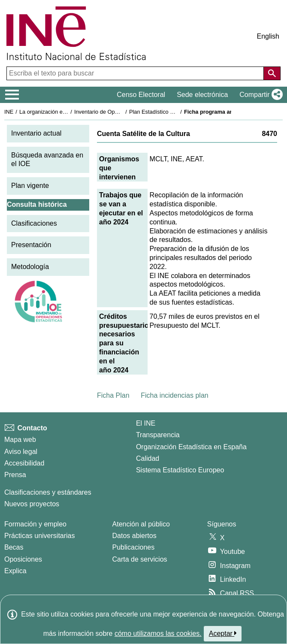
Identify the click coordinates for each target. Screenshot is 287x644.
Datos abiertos (134, 536)
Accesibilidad (24, 463)
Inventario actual (36, 133)
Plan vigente (30, 186)
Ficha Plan (113, 395)
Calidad (148, 458)
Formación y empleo (35, 524)
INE (9, 112)
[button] (259, 95)
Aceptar (223, 633)
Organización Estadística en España (191, 447)
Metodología (30, 267)
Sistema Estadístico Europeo (180, 470)
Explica (15, 571)
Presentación (31, 245)
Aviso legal (21, 452)
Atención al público (141, 524)
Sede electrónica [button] (202, 95)
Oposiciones (23, 559)
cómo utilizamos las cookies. (158, 633)
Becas (14, 547)
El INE (146, 423)
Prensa (15, 475)
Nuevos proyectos (32, 504)
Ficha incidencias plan (174, 395)
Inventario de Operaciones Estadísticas (122, 112)
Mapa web (20, 440)
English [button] (268, 36)
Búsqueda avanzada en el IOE (47, 160)
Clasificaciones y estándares (48, 492)
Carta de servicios (140, 559)
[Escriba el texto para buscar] (136, 73)
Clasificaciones (34, 223)
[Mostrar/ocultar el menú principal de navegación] (12, 95)
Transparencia (158, 435)
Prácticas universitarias (40, 536)
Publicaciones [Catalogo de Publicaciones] (134, 547)
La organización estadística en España (66, 112)
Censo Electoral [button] (141, 95)
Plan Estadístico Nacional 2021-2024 (174, 112)
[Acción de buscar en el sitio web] (272, 73)
